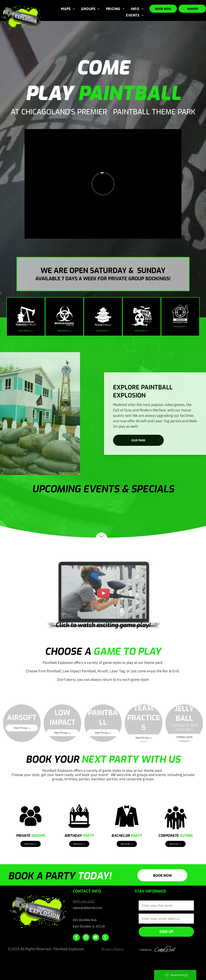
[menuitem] (68, 9)
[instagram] (86, 938)
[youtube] (96, 938)
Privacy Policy (112, 949)
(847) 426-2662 (84, 901)
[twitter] (105, 938)
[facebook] (76, 938)
